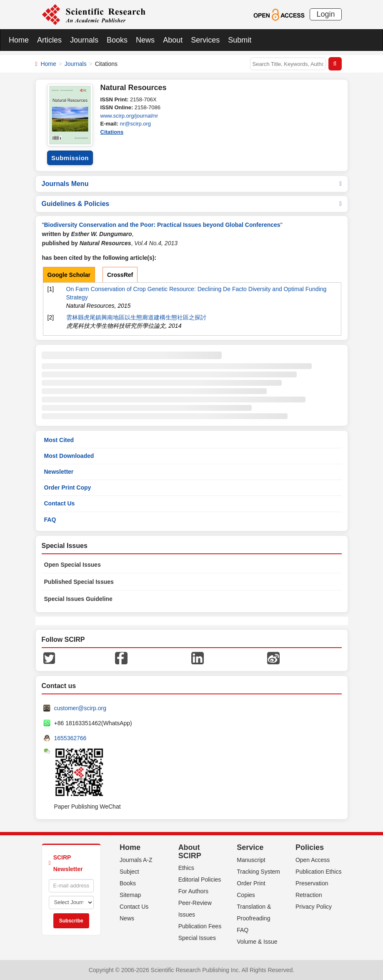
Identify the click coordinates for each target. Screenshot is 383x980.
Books (117, 40)
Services (205, 40)
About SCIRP (190, 852)
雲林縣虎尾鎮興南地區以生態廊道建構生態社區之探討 (136, 317)
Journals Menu (192, 184)
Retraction (309, 895)
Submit (240, 40)
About (173, 40)
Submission (70, 158)
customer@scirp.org (80, 708)
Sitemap (130, 895)
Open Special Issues (73, 565)
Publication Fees (200, 926)
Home (19, 40)
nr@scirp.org (135, 124)
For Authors (193, 891)
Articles (49, 40)
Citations (112, 132)
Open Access (313, 860)
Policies (310, 847)
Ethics (186, 868)
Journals (84, 40)
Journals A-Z (136, 860)
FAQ (50, 520)
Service (250, 847)
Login (325, 14)
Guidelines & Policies (192, 204)
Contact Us (60, 503)
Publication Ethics (319, 872)
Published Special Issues (79, 582)
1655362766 (70, 738)
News (145, 40)
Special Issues (197, 938)
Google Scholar (69, 275)
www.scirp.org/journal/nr (129, 116)
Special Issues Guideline (78, 599)
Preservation (312, 883)
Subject (129, 872)
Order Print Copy (68, 487)
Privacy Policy (314, 907)
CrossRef (120, 275)
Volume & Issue (257, 942)
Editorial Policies (200, 879)
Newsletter (59, 472)
